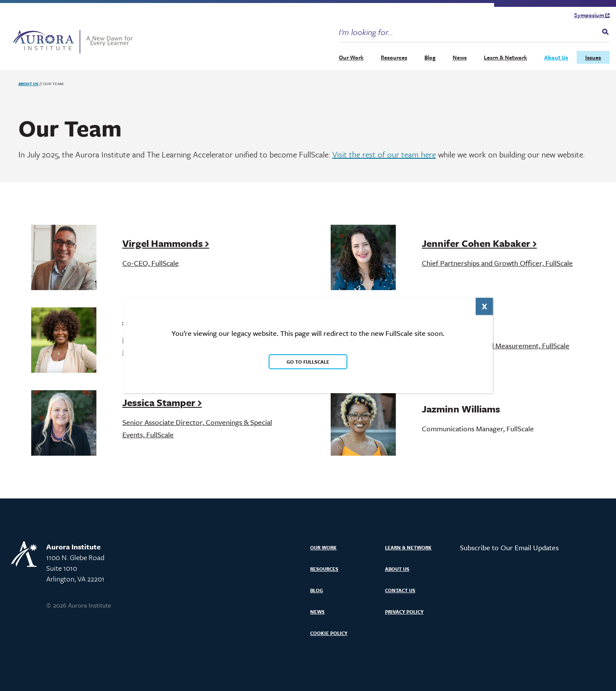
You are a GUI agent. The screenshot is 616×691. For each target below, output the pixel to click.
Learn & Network (505, 57)
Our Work (351, 57)
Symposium (592, 15)
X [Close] (484, 306)
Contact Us (400, 590)
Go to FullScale (308, 362)
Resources (394, 57)
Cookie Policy (329, 633)
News (460, 57)
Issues (593, 57)
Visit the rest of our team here (384, 154)
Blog (430, 57)
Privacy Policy (404, 612)
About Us (556, 57)
